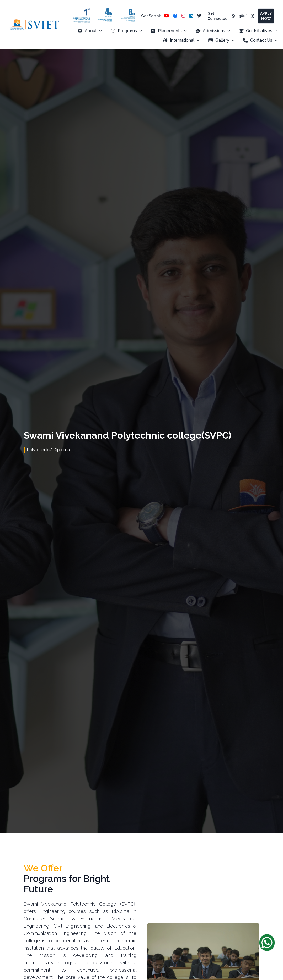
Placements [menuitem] (169, 31)
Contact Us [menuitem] (260, 40)
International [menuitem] (181, 40)
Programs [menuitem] (126, 31)
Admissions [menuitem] (213, 31)
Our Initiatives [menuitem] (258, 31)
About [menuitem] (90, 31)
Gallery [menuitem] (221, 40)
